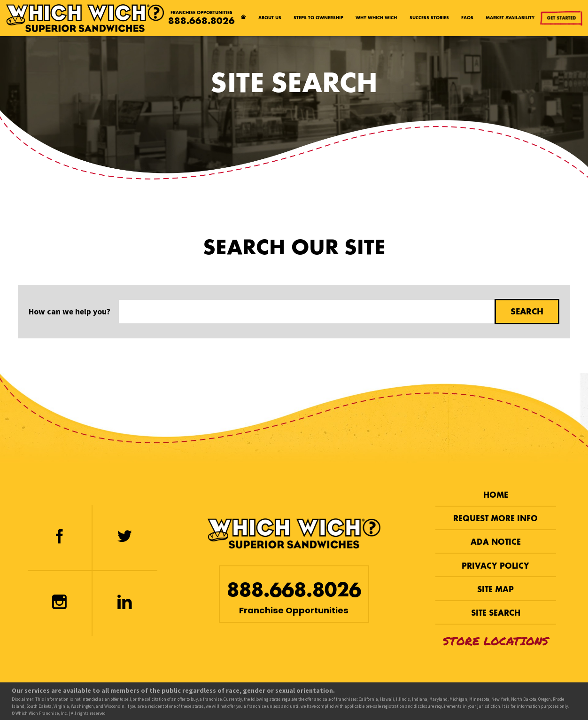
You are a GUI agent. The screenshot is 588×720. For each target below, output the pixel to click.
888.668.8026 (201, 21)
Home (496, 495)
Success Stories (429, 18)
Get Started (561, 18)
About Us (270, 18)
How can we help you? (70, 312)
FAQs (467, 18)
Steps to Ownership (318, 18)
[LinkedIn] (125, 603)
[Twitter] (125, 538)
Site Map (495, 590)
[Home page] (243, 18)
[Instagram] (60, 603)
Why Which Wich (376, 18)
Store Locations (496, 641)
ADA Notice (496, 542)
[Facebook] (60, 538)
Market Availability (510, 18)
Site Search (496, 613)
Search (527, 311)
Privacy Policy (495, 566)
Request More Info (495, 519)
